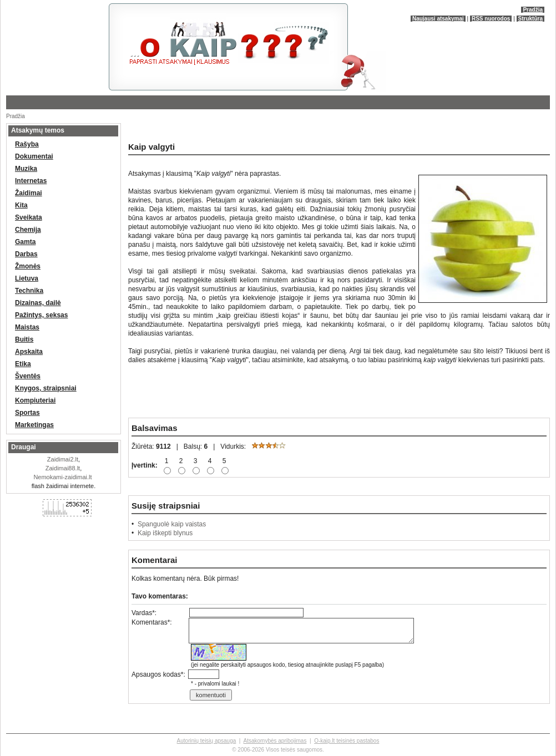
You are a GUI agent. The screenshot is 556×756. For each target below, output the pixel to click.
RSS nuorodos (491, 19)
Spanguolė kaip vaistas (172, 524)
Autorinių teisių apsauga (207, 741)
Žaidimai (29, 193)
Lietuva (27, 278)
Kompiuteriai (35, 400)
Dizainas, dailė (38, 303)
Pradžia (533, 10)
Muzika (26, 169)
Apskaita (29, 352)
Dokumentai (34, 156)
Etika (23, 364)
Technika (29, 291)
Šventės (28, 376)
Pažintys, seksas (41, 315)
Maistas (27, 327)
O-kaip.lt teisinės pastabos (347, 741)
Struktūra (530, 19)
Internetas (31, 181)
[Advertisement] (136, 127)
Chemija (28, 230)
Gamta (25, 242)
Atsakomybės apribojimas (275, 741)
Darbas (26, 254)
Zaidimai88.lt (63, 468)
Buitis (24, 339)
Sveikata (29, 217)
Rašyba (27, 144)
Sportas (27, 413)
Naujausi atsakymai (438, 19)
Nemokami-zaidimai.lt (62, 477)
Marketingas (34, 425)
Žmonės (28, 266)
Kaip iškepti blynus (165, 533)
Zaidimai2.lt (63, 459)
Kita (21, 205)
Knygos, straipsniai (46, 388)
